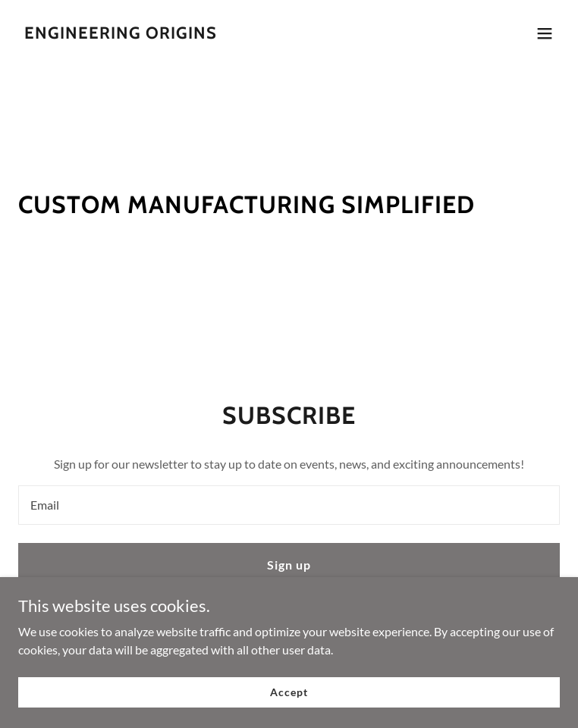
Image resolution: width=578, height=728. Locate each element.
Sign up (289, 565)
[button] (545, 33)
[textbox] (289, 505)
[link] (121, 34)
